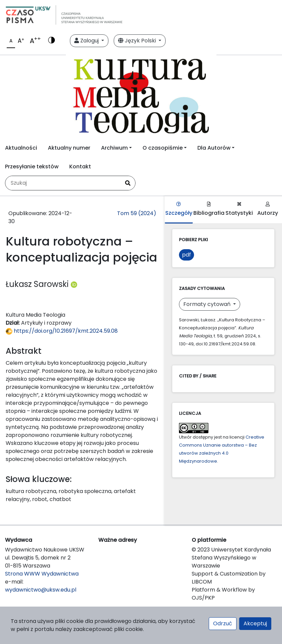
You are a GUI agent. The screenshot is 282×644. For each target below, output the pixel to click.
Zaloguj (87, 41)
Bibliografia (209, 209)
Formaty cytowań (208, 304)
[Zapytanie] (63, 183)
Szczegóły (179, 209)
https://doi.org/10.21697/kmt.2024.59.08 (62, 331)
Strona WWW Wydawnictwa (42, 574)
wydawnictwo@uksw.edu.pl (41, 590)
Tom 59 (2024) (137, 213)
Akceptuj (255, 623)
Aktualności (21, 148)
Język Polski (138, 41)
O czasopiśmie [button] (163, 148)
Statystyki (239, 209)
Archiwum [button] (114, 148)
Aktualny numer (69, 148)
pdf (186, 255)
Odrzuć (223, 623)
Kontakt (80, 167)
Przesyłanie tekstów (32, 167)
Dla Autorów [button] (214, 148)
